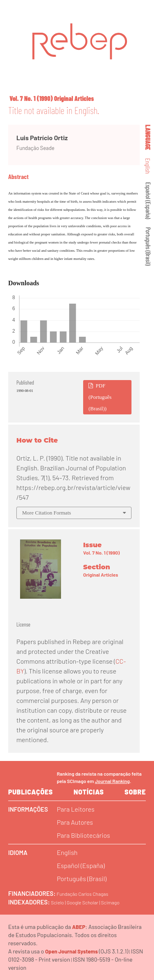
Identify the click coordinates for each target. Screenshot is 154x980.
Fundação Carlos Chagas (82, 894)
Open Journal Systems (71, 951)
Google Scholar (83, 902)
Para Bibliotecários (84, 835)
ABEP (79, 927)
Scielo (57, 902)
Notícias (89, 792)
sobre (135, 792)
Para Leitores (76, 809)
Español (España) (148, 201)
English (148, 166)
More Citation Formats (46, 513)
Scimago (110, 902)
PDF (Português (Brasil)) (100, 397)
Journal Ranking (112, 781)
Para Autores (75, 822)
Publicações (31, 792)
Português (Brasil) (148, 246)
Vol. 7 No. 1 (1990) (31, 98)
